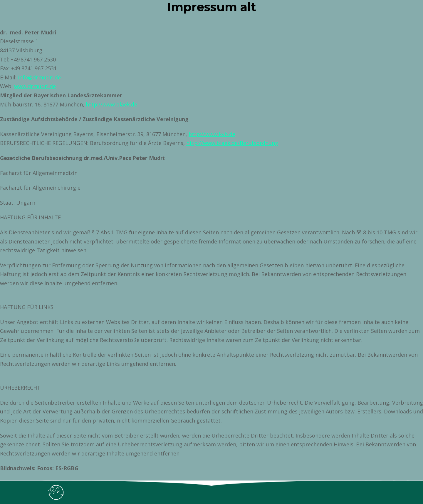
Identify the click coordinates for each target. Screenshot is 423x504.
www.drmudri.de (35, 86)
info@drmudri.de (39, 77)
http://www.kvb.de (212, 134)
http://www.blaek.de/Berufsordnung (232, 143)
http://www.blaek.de (111, 104)
